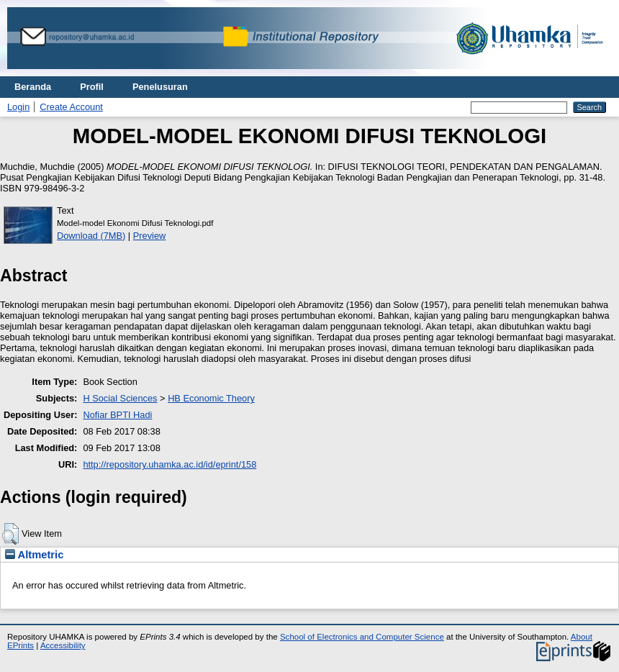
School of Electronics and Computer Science (362, 637)
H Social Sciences (120, 398)
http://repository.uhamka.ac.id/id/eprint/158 (170, 464)
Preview (150, 236)
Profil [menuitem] (92, 87)
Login (18, 107)
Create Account (71, 107)
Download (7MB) (91, 236)
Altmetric (34, 555)
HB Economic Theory (211, 398)
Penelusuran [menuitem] (160, 87)
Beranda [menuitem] (33, 87)
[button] (10, 534)
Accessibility (63, 645)
